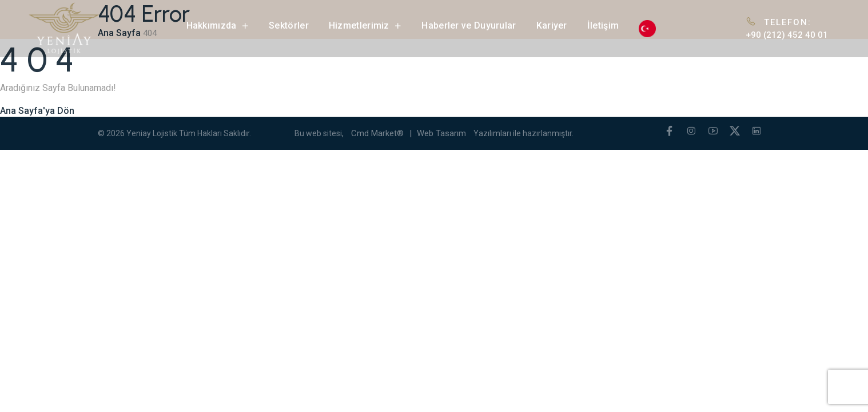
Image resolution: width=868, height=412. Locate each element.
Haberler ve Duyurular (469, 25)
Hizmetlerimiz (365, 25)
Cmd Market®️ (377, 133)
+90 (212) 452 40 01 (787, 35)
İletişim (603, 25)
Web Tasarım (441, 133)
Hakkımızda (218, 25)
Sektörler (289, 25)
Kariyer (552, 25)
